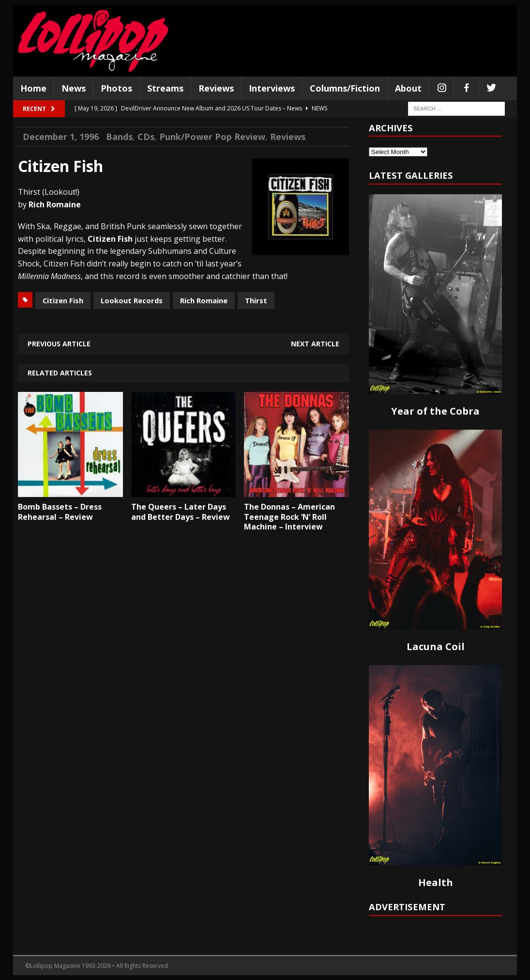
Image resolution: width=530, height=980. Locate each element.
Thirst (256, 300)
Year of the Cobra (435, 411)
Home (33, 88)
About (408, 88)
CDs (146, 137)
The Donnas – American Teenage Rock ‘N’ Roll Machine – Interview (289, 517)
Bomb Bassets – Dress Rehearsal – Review (60, 512)
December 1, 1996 (61, 137)
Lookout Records (132, 300)
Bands (119, 137)
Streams (165, 88)
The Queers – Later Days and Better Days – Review (181, 512)
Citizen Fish (63, 300)
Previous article (59, 344)
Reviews (216, 88)
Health (436, 882)
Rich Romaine (204, 300)
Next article (315, 344)
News (74, 88)
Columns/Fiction (345, 88)
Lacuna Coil (436, 646)
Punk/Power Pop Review (212, 137)
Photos (116, 88)
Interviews (272, 88)
